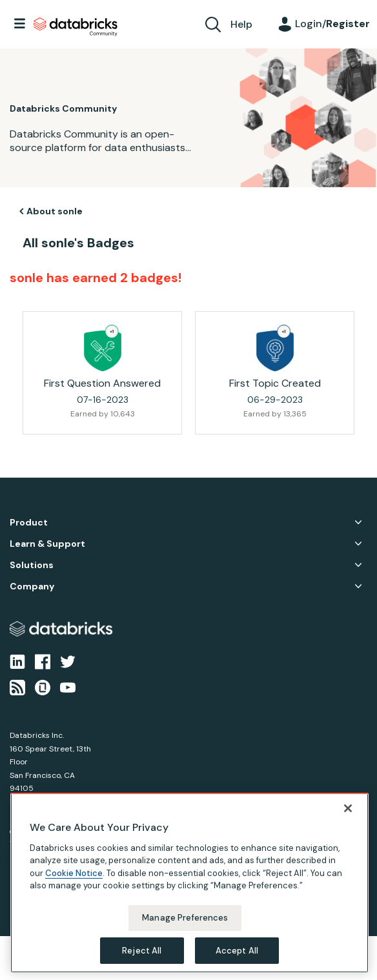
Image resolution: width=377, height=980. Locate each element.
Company (32, 587)
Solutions (32, 565)
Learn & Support (47, 544)
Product (29, 523)
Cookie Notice (74, 885)
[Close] (348, 820)
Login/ (332, 24)
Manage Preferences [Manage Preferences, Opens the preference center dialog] (185, 929)
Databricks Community (76, 27)
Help (241, 24)
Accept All (237, 962)
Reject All (142, 962)
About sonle (55, 211)
